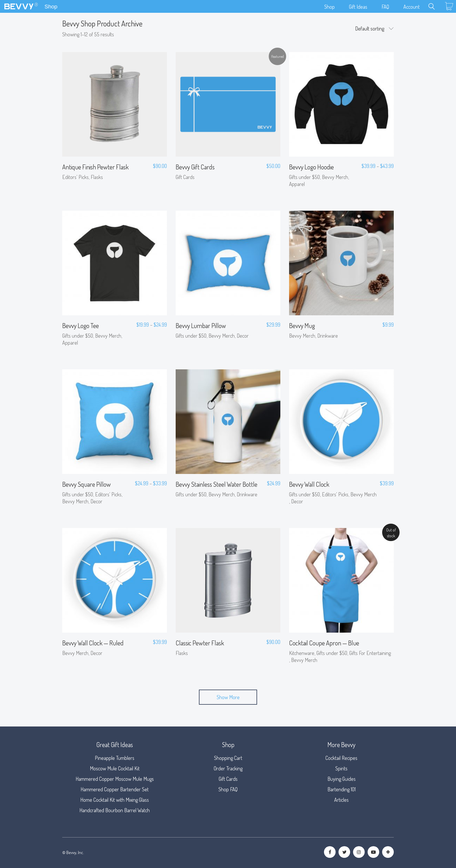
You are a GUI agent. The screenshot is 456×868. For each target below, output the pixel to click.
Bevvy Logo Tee (81, 325)
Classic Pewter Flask (200, 643)
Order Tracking (228, 768)
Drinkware (328, 336)
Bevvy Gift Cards (195, 167)
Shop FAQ (228, 789)
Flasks (97, 177)
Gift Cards (185, 177)
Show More (228, 697)
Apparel (297, 184)
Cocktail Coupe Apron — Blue (324, 643)
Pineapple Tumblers (115, 758)
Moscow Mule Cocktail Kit (115, 768)
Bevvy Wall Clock (309, 484)
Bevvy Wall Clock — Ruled (93, 643)
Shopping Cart (228, 758)
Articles (341, 800)
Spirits (341, 768)
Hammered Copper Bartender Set (115, 789)
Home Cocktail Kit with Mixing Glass (115, 800)
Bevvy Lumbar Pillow (201, 325)
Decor (243, 336)
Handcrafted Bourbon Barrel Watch (115, 810)
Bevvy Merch (335, 177)
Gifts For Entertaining (370, 653)
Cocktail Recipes (341, 758)
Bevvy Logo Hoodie (311, 167)
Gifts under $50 (304, 177)
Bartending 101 (342, 789)
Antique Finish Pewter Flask (95, 167)
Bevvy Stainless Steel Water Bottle (217, 484)
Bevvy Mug (302, 325)
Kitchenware (302, 653)
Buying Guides (342, 779)
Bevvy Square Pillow (87, 484)
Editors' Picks (75, 177)
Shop (51, 7)
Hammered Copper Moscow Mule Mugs (115, 779)
